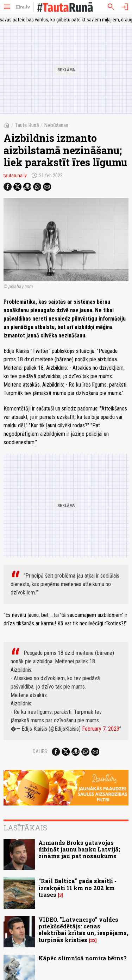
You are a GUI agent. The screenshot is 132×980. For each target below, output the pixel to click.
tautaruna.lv (15, 176)
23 (93, 940)
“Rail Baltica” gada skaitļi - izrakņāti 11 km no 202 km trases (77, 887)
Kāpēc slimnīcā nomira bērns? (83, 958)
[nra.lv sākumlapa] (23, 7)
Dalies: (40, 751)
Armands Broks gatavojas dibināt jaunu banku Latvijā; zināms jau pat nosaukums (79, 849)
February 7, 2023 (101, 729)
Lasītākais (25, 828)
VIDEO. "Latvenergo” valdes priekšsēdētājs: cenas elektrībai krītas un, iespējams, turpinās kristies (83, 930)
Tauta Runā (27, 125)
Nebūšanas (56, 125)
